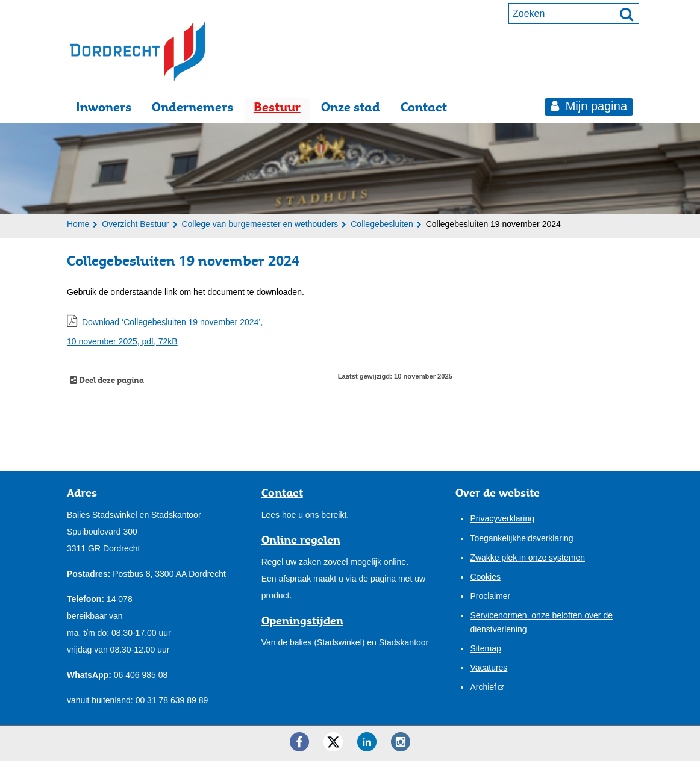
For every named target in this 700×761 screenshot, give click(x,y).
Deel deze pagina (111, 380)
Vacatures (489, 668)
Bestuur (277, 107)
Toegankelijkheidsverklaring (521, 538)
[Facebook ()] (299, 742)
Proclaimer (490, 596)
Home (78, 224)
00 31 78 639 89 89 (172, 700)
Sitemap (485, 648)
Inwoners (104, 107)
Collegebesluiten (382, 224)
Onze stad (351, 107)
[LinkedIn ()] (367, 742)
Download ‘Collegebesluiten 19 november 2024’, (260, 334)
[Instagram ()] (401, 742)
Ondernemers (192, 107)
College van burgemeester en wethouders (260, 224)
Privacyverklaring (502, 518)
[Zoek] (627, 14)
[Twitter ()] (333, 742)
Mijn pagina (595, 106)
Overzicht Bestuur (135, 224)
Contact (424, 107)
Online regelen (301, 539)
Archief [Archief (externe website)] (483, 687)
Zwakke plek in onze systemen (527, 558)
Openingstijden (302, 620)
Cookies (485, 577)
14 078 (120, 599)
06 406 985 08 (141, 675)
